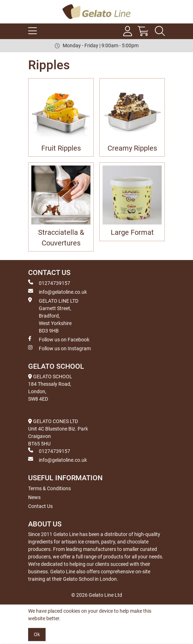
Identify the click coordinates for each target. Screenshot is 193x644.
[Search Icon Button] (160, 31)
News (34, 497)
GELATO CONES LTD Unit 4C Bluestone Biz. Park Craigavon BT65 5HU (58, 432)
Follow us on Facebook (59, 339)
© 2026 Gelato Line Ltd (97, 595)
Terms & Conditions (49, 488)
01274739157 (49, 283)
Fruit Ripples (61, 148)
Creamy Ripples (132, 148)
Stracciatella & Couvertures (61, 238)
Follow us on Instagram (59, 348)
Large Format (132, 232)
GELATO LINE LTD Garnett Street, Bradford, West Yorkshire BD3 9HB (53, 315)
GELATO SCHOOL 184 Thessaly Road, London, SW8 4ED (50, 388)
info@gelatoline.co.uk (58, 292)
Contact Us (40, 506)
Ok (37, 634)
